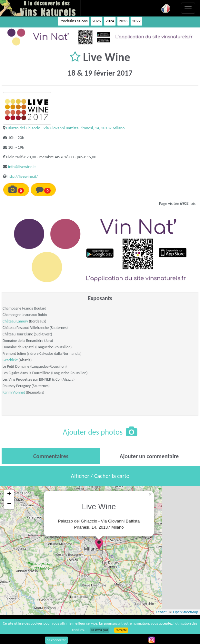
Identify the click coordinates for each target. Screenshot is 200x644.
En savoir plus (100, 630)
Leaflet (161, 612)
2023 (123, 21)
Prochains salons (73, 21)
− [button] (9, 504)
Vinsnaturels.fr (40, 8)
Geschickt (10, 360)
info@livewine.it (22, 167)
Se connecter (56, 640)
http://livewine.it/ (23, 176)
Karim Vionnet (14, 392)
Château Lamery (15, 321)
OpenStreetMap (185, 612)
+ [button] (9, 494)
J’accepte (121, 630)
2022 (136, 21)
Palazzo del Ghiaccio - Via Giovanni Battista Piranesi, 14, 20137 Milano (65, 128)
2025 (96, 21)
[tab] (51, 456)
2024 (110, 21)
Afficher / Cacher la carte (100, 476)
